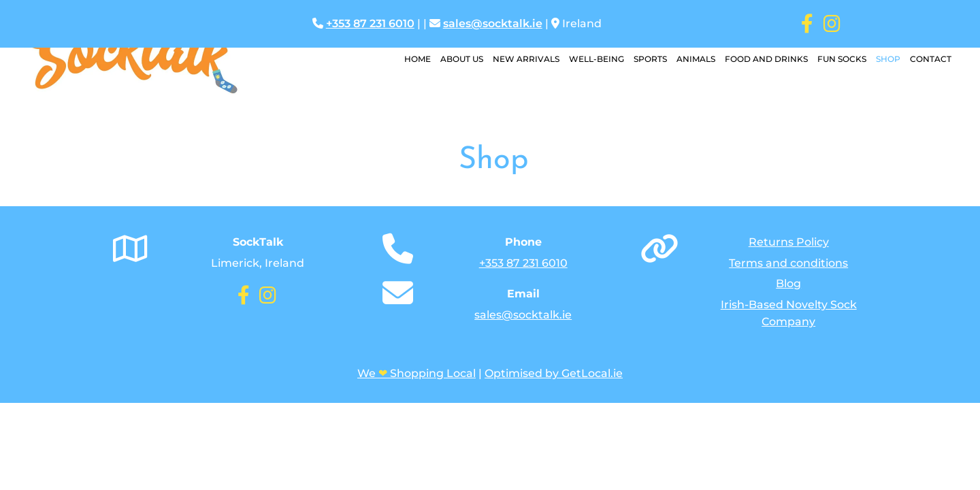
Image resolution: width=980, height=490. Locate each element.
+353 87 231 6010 (370, 23)
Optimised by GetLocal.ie (554, 373)
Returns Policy (789, 242)
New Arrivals (526, 59)
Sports (650, 59)
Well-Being (597, 59)
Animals (696, 59)
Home (418, 59)
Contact (931, 59)
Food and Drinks (766, 59)
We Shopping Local (416, 373)
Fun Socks (842, 59)
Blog (788, 283)
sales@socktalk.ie (493, 23)
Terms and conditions (788, 263)
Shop (888, 59)
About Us (462, 59)
